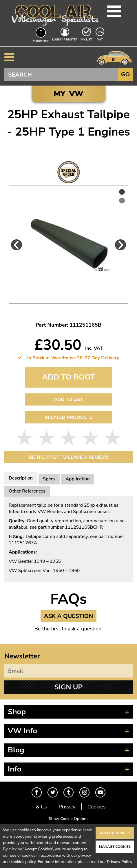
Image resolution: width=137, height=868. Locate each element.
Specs (49, 479)
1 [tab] (122, 192)
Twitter (53, 792)
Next (120, 245)
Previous (17, 245)
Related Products (68, 417)
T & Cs (39, 807)
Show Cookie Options (68, 819)
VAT (101, 39)
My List (87, 40)
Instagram (84, 792)
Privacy (67, 807)
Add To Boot (68, 377)
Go (125, 74)
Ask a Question (69, 616)
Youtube (100, 792)
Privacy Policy (120, 862)
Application (77, 479)
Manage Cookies (115, 847)
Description (21, 478)
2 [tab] (122, 201)
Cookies (97, 807)
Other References (27, 491)
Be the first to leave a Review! (68, 457)
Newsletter (22, 656)
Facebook (37, 792)
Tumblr (68, 792)
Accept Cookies (115, 833)
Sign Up (68, 687)
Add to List (68, 399)
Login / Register (65, 40)
